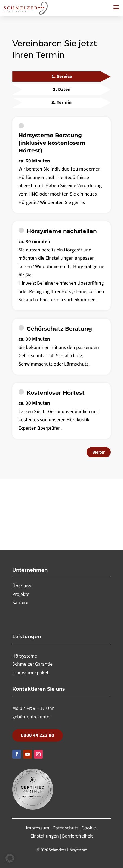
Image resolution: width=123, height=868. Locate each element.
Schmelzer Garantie (32, 664)
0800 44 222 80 (38, 735)
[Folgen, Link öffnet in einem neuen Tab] (17, 754)
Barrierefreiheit (77, 836)
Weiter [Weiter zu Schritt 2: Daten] (99, 452)
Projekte (21, 594)
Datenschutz (65, 828)
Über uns (22, 586)
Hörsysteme (25, 656)
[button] (116, 7)
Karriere (20, 603)
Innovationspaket (30, 673)
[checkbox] (61, 165)
